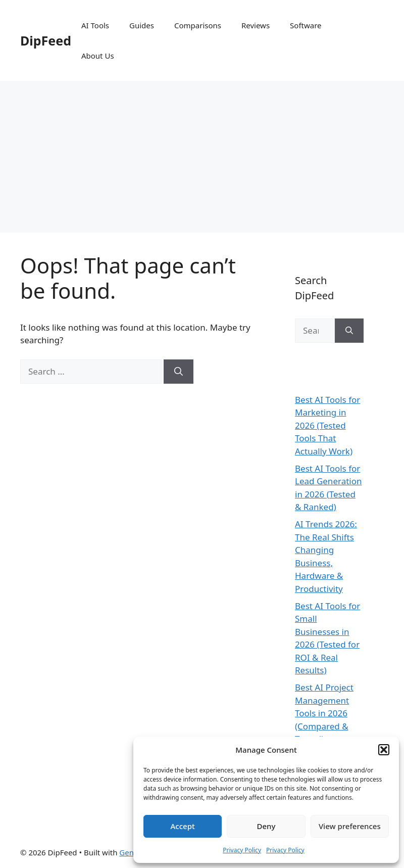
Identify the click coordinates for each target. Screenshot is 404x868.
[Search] (179, 372)
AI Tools (95, 25)
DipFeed (46, 40)
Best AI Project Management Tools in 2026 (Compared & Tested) (324, 713)
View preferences (350, 826)
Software (306, 25)
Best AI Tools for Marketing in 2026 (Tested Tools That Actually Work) (327, 425)
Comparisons (198, 25)
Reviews (256, 25)
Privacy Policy (242, 850)
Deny (266, 826)
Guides (142, 25)
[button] (384, 750)
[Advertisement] (202, 157)
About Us (98, 56)
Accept (183, 826)
